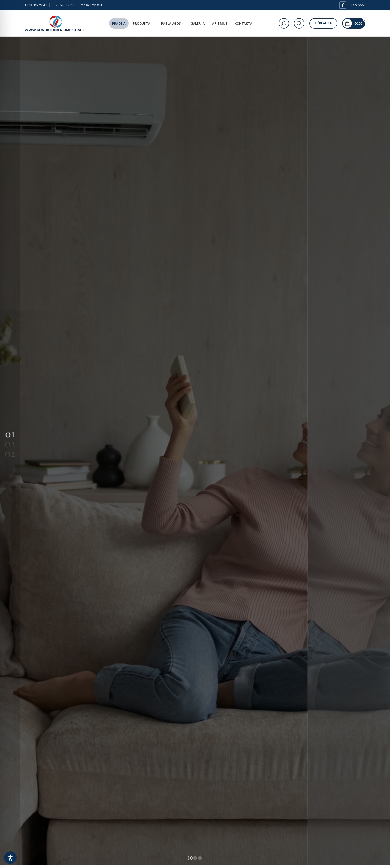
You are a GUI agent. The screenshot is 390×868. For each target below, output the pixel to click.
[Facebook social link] (343, 5)
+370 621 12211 (63, 5)
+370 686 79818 (36, 5)
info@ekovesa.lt (91, 5)
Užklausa (323, 23)
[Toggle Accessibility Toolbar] (10, 858)
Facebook (358, 5)
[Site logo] (56, 23)
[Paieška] (299, 23)
